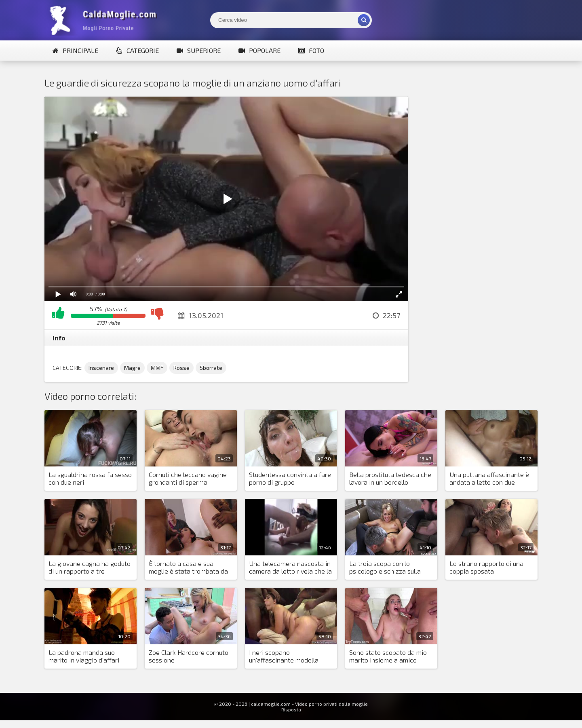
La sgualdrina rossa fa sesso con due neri (90, 478)
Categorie (137, 50)
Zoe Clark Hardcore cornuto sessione (189, 656)
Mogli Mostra (105, 20)
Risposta (291, 709)
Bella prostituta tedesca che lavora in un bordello (390, 478)
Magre (132, 368)
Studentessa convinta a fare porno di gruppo (290, 478)
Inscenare (101, 368)
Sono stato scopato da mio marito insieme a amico (388, 656)
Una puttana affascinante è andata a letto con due (489, 478)
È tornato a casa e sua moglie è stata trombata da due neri (188, 568)
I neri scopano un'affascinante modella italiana (284, 656)
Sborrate (211, 368)
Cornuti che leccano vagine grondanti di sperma (188, 478)
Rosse (181, 368)
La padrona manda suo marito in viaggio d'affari (84, 656)
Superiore (199, 50)
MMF (157, 368)
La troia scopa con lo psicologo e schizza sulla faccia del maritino (385, 568)
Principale (75, 50)
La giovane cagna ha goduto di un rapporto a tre (90, 567)
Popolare (259, 50)
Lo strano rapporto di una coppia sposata (486, 567)
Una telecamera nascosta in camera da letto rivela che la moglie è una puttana (290, 568)
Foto (311, 50)
